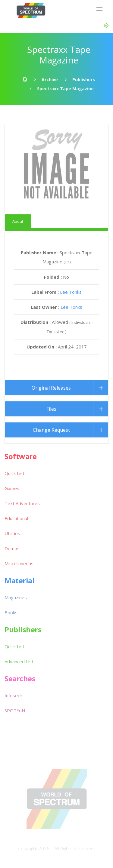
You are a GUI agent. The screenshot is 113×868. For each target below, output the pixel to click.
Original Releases (51, 388)
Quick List (14, 473)
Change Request (51, 430)
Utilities (12, 533)
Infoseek (14, 695)
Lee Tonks (71, 292)
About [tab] (18, 221)
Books (11, 612)
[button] (106, 26)
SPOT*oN (15, 710)
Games (12, 488)
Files (51, 409)
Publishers (84, 80)
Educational (16, 518)
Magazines (16, 597)
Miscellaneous (19, 563)
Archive (50, 80)
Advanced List (19, 661)
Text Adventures (22, 503)
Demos (12, 548)
